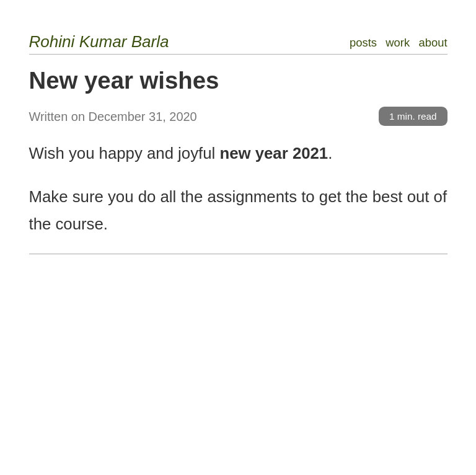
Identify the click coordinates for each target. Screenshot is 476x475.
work (398, 42)
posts (363, 42)
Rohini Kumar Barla (99, 42)
